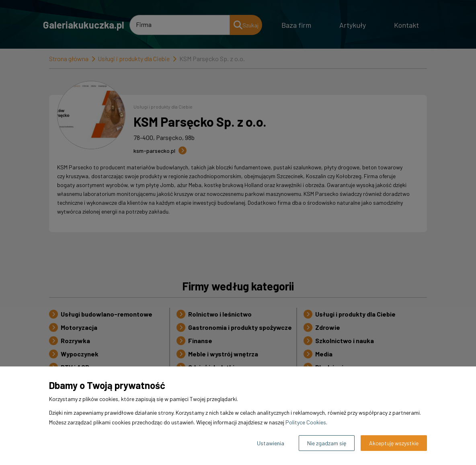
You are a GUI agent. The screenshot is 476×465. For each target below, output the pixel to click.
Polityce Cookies (306, 422)
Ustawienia (271, 443)
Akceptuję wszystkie (394, 443)
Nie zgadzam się (327, 443)
